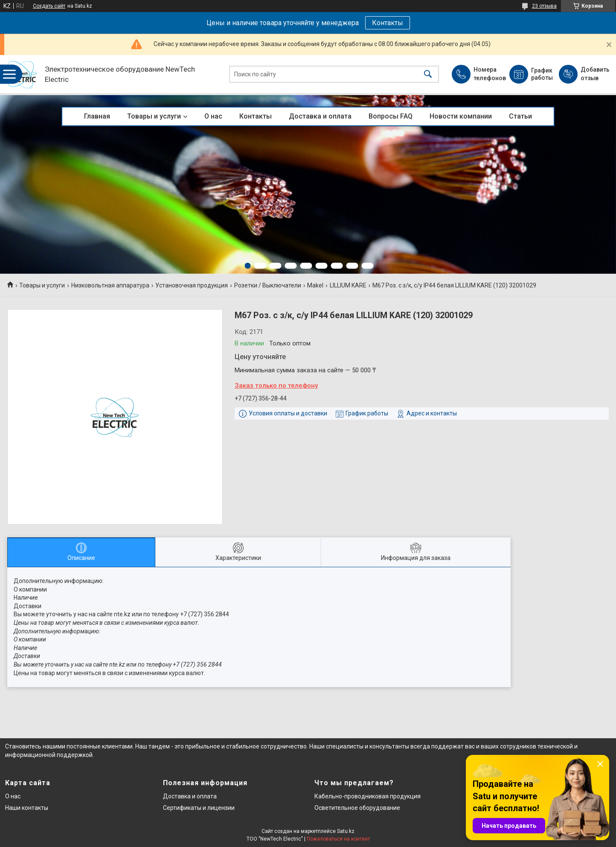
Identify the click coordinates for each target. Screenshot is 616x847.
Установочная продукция (192, 285)
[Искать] (428, 74)
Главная (97, 116)
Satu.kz (346, 831)
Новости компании (461, 116)
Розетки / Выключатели (268, 285)
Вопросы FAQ (391, 116)
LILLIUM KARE (348, 285)
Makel (315, 285)
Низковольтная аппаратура (110, 285)
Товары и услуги (154, 116)
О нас (213, 116)
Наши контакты (27, 808)
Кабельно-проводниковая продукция (368, 796)
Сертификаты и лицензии (199, 808)
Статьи (520, 116)
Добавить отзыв (595, 74)
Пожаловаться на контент (338, 839)
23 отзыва (544, 6)
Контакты (388, 23)
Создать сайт (49, 6)
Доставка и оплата (320, 116)
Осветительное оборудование (357, 808)
